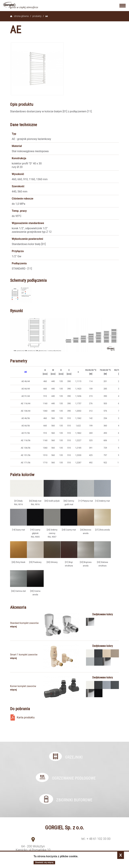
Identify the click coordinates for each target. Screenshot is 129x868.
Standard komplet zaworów (24, 623)
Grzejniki (74, 757)
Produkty (37, 16)
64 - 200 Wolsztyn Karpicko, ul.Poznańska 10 (33, 848)
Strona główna (21, 16)
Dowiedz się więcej (44, 862)
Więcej (13, 627)
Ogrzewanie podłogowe (74, 778)
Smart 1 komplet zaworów (24, 655)
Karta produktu (26, 717)
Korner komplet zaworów (23, 686)
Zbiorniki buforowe (74, 800)
